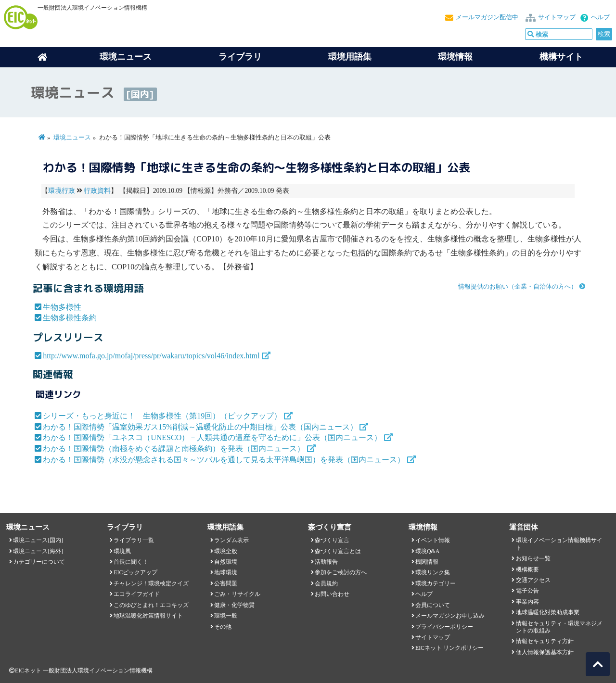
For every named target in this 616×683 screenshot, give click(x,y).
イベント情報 (433, 540)
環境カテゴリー (436, 583)
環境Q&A (427, 551)
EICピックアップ (135, 572)
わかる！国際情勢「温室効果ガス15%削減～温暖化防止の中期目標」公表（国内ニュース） (200, 427)
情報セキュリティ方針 (545, 641)
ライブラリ (240, 57)
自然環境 (226, 562)
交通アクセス (533, 580)
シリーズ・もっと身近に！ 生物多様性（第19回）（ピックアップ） (162, 416)
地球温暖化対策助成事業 (548, 612)
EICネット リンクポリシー (449, 648)
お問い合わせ (332, 594)
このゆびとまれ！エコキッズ (151, 605)
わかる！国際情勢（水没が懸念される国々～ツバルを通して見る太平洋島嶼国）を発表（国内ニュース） (224, 460)
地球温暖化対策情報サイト (148, 616)
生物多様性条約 (70, 318)
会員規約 (326, 583)
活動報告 (326, 562)
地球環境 (226, 572)
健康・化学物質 (234, 605)
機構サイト (561, 57)
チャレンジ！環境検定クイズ (151, 583)
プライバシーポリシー (444, 627)
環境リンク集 (433, 572)
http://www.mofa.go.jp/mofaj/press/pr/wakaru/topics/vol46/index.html (151, 356)
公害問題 (226, 583)
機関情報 (427, 562)
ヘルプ (600, 17)
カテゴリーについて (39, 562)
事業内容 (527, 602)
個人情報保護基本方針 (545, 652)
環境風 (122, 551)
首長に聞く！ (131, 562)
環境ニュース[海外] (38, 551)
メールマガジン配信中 (487, 17)
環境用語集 (350, 57)
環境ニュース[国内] (38, 540)
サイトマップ (557, 17)
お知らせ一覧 (533, 558)
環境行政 (62, 191)
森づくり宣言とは (338, 551)
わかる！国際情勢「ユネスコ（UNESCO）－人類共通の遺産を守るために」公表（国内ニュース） (212, 437)
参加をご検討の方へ (341, 572)
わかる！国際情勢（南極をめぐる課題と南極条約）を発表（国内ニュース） (174, 449)
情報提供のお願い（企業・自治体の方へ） (518, 287)
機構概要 (527, 569)
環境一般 (226, 616)
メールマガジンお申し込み (450, 616)
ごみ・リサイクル (237, 594)
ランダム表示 (231, 540)
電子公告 (527, 591)
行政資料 (97, 191)
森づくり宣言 (332, 540)
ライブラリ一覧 (134, 540)
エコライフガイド (137, 594)
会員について (433, 605)
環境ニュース (72, 138)
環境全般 (226, 551)
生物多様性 (62, 307)
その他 (223, 627)
